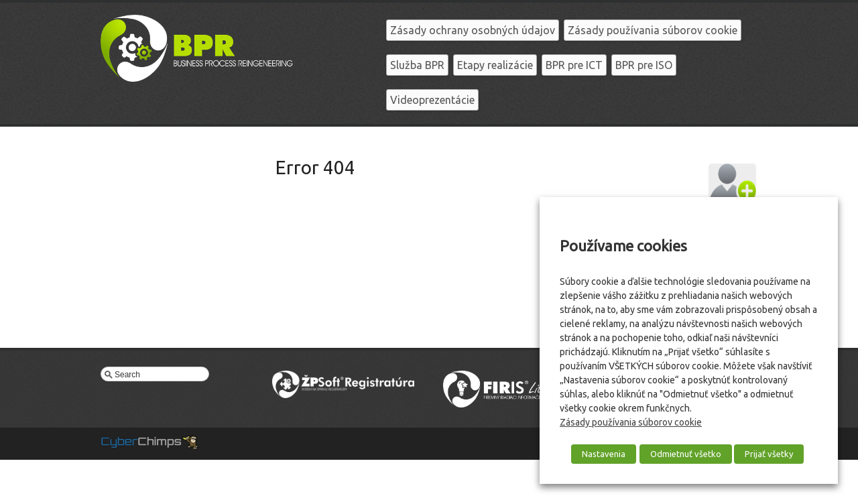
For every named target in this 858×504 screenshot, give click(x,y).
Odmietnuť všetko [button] (686, 454)
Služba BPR (417, 65)
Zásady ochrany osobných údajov (473, 30)
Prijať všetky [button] (769, 454)
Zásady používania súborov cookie (653, 30)
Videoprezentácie (432, 100)
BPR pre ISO (644, 65)
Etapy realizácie (495, 65)
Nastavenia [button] (604, 454)
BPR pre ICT (574, 65)
